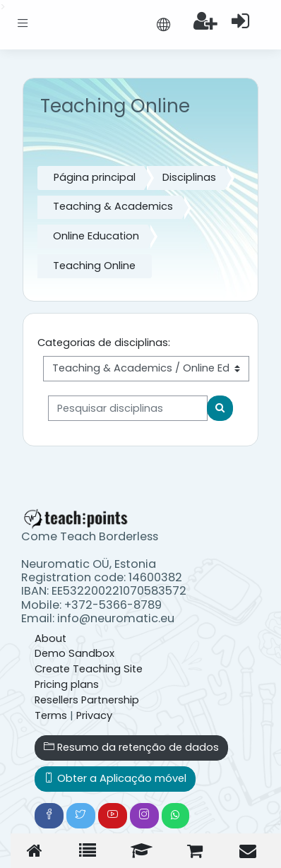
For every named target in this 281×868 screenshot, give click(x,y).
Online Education (96, 236)
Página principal (95, 177)
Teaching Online (94, 266)
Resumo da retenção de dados (131, 747)
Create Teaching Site (89, 669)
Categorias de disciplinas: (104, 343)
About (50, 638)
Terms (51, 715)
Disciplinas (189, 177)
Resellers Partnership (87, 700)
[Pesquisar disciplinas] (128, 408)
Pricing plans (67, 684)
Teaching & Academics (113, 206)
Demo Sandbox (74, 653)
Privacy (94, 715)
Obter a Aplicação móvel (115, 778)
